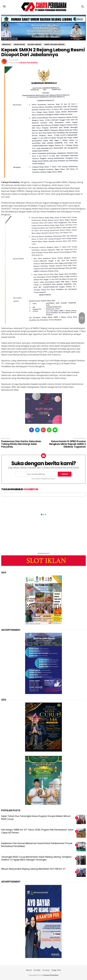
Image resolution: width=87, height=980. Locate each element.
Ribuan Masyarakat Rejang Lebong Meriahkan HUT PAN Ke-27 (33, 869)
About (29, 970)
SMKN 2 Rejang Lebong (54, 44)
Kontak (37, 970)
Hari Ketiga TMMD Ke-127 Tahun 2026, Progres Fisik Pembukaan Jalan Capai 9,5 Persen (37, 831)
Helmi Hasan (19, 44)
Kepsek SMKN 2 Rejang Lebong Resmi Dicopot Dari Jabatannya (43, 52)
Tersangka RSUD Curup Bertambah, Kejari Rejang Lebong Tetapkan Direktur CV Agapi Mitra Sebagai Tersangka (36, 858)
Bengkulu (7, 44)
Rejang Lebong (35, 44)
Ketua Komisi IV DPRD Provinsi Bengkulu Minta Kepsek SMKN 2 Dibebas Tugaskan (68, 444)
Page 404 (56, 970)
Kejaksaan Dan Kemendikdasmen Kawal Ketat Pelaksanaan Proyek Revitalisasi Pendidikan (37, 845)
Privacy (46, 970)
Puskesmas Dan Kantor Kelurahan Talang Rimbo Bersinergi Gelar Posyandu (21, 444)
